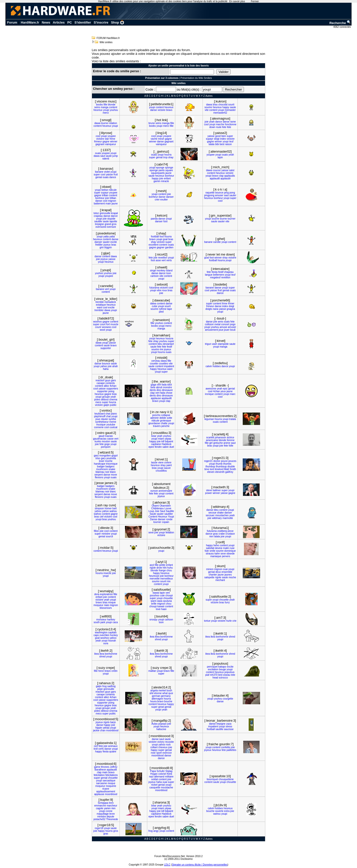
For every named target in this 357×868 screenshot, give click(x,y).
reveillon (163, 258)
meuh (161, 139)
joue (221, 330)
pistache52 (99, 819)
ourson (154, 491)
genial (159, 157)
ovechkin (104, 635)
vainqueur (111, 144)
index (223, 139)
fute (207, 551)
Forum (12, 22)
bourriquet (212, 779)
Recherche (340, 23)
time (207, 469)
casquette (155, 788)
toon (169, 273)
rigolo (106, 722)
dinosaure (167, 390)
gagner (161, 247)
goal (165, 239)
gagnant (100, 144)
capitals (112, 632)
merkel (162, 691)
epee (151, 447)
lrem (111, 803)
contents (110, 383)
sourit (231, 105)
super (230, 136)
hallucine (161, 729)
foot (165, 221)
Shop (118, 22)
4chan (113, 386)
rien (211, 536)
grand (108, 224)
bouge (222, 669)
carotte (217, 242)
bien (224, 136)
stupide (111, 219)
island (169, 271)
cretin (114, 671)
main (108, 204)
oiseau (227, 675)
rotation (113, 123)
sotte (170, 418)
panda (154, 219)
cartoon (155, 276)
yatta (106, 237)
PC (70, 22)
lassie (154, 463)
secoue (212, 513)
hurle (229, 621)
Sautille (170, 511)
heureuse (154, 576)
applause (156, 398)
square (169, 170)
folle (231, 446)
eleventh (220, 472)
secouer (210, 515)
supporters (112, 389)
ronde (169, 519)
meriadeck (110, 302)
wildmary (217, 518)
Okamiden (165, 506)
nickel (154, 785)
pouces (232, 461)
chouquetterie (226, 779)
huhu (170, 568)
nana (215, 309)
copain (165, 522)
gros (114, 224)
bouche (168, 701)
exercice (167, 753)
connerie (99, 427)
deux (218, 572)
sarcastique (109, 781)
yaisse (211, 136)
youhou (114, 110)
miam (161, 439)
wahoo (98, 514)
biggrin (108, 247)
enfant (167, 178)
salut (232, 170)
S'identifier (83, 22)
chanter (213, 575)
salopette (209, 577)
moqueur (98, 605)
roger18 (99, 828)
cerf (96, 746)
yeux (223, 391)
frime (112, 139)
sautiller (169, 514)
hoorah (112, 641)
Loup (151, 511)
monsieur (101, 620)
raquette (210, 193)
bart (114, 508)
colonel (162, 774)
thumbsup (221, 466)
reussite (169, 742)
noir (107, 472)
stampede (223, 344)
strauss (210, 554)
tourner (232, 219)
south (97, 622)
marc (233, 394)
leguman (209, 419)
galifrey (229, 472)
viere (161, 463)
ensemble (227, 572)
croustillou (161, 471)
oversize (111, 227)
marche (220, 124)
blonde (112, 105)
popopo (162, 724)
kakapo (222, 667)
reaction (100, 380)
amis (221, 322)
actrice (230, 437)
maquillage (103, 814)
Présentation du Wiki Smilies (196, 78)
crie (234, 621)
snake (112, 469)
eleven (211, 472)
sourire (208, 107)
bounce (219, 193)
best (222, 144)
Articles (59, 22)
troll (96, 749)
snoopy (153, 620)
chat (108, 414)
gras (215, 534)
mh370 (214, 675)
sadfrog (111, 686)
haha (106, 369)
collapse (166, 415)
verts (169, 260)
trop (165, 157)
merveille (155, 579)
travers (157, 426)
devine (219, 548)
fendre (158, 447)
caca (115, 622)
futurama (154, 288)
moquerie (111, 786)
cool (206, 124)
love (158, 609)
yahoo (104, 366)
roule (219, 127)
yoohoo (99, 273)
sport (159, 753)
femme (231, 440)
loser (102, 461)
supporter (106, 348)
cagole (100, 808)
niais (106, 605)
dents (153, 390)
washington (101, 632)
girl (211, 443)
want (100, 307)
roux (164, 290)
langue (209, 275)
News (46, 22)
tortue (207, 621)
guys (108, 380)
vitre (159, 290)
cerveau (156, 361)
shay (171, 157)
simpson (99, 508)
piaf (207, 675)
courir (98, 327)
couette (154, 364)
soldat (155, 779)
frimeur (98, 142)
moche (109, 461)
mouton (106, 441)
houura (169, 338)
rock (168, 745)
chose (169, 393)
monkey (161, 271)
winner (114, 142)
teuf (231, 142)
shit (151, 693)
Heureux (163, 517)
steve (209, 490)
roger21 (208, 461)
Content (153, 517)
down (212, 127)
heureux (98, 110)
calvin (209, 366)
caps (96, 635)
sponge (169, 168)
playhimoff (100, 416)
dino (159, 390)
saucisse (229, 729)
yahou (98, 511)
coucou (217, 170)
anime (227, 443)
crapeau (98, 216)
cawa (160, 601)
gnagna (231, 309)
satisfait (210, 548)
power (209, 493)
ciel (102, 517)
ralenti (106, 159)
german (156, 696)
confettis (226, 747)
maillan (152, 671)
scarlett (210, 437)
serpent (99, 475)
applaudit (215, 178)
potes (97, 400)
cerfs (101, 749)
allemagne (157, 699)
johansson (221, 437)
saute (233, 107)
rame (233, 122)
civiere (168, 463)
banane (99, 172)
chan (103, 730)
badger (101, 466)
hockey (114, 635)
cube (155, 306)
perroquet (212, 667)
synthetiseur (102, 422)
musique (101, 425)
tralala (232, 419)
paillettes (231, 750)
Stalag (169, 771)
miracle (165, 181)
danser (170, 197)
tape (169, 309)
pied (161, 312)
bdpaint (169, 441)
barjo (113, 722)
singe (153, 271)
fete (224, 127)
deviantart (168, 344)
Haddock (166, 444)
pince (231, 531)
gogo (107, 444)
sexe (151, 532)
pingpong (209, 195)
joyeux (107, 245)
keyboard (100, 414)
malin (226, 548)
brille (154, 604)
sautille (98, 221)
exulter (164, 200)
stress (229, 726)
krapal (114, 213)
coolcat (114, 427)
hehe (216, 545)
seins (97, 107)
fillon (97, 531)
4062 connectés (342, 27)
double (231, 466)
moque (112, 602)
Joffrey (114, 767)
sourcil (109, 536)
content (113, 107)
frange (162, 570)
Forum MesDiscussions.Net (170, 856)
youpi (106, 110)
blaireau (100, 472)
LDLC (167, 865)
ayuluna (167, 601)
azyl (152, 565)
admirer (154, 418)
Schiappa (103, 803)
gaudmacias (100, 439)
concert (225, 324)
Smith (233, 469)
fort (108, 324)
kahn (217, 554)
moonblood (112, 730)
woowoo (106, 327)
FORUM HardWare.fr (108, 38)
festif (221, 272)
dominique (230, 551)
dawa (209, 105)
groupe (106, 397)
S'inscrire (101, 22)
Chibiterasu (158, 508)
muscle (115, 324)
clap (221, 176)
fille (105, 105)
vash (215, 344)
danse (154, 110)
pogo (233, 324)
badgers (110, 466)
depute (110, 817)
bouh (169, 691)
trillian (105, 195)
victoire (162, 110)
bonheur (169, 176)
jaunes (228, 575)
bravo (169, 110)
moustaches (222, 515)
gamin (157, 181)
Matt (226, 469)
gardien (169, 247)
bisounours (106, 608)
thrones (105, 767)
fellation (170, 532)
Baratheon (100, 770)
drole (159, 568)
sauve (167, 468)
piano (114, 414)
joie (207, 122)
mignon (112, 201)
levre (112, 814)
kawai (156, 593)
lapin (220, 157)
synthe (112, 419)
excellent (154, 245)
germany (166, 696)
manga (104, 107)
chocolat (223, 105)
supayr (209, 139)
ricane (106, 789)
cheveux (163, 747)
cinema (113, 400)
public (113, 405)
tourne (104, 123)
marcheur (112, 806)
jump (115, 156)
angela (154, 691)
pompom (106, 447)
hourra (168, 155)
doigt (217, 139)
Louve (168, 508)
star (107, 139)
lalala (211, 144)
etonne (158, 693)
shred (158, 639)
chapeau (229, 272)
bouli (233, 330)
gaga (153, 385)
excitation (213, 669)
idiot (170, 385)
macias (109, 436)
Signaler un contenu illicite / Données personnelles (200, 865)
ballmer (217, 490)
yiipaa (168, 439)
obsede (231, 554)
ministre (106, 534)
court (103, 324)
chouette (168, 598)
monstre (167, 387)
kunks (98, 441)
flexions (99, 477)
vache (154, 139)
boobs (99, 105)
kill (163, 441)
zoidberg (222, 531)
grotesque (165, 421)
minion (210, 569)
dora (97, 594)
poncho (156, 415)
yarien (107, 808)
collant (154, 747)
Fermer (255, 1)
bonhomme (167, 637)
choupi (169, 595)
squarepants (158, 173)
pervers (226, 556)
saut (103, 156)
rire (161, 349)
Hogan (154, 774)
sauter (233, 195)
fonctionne (231, 124)
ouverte (219, 811)
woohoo (98, 322)
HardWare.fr (30, 22)
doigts (209, 309)
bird (220, 675)
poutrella (111, 458)
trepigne (99, 224)
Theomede (112, 819)
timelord (219, 469)
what (165, 693)
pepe (100, 689)
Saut (163, 511)
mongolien (105, 456)
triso (98, 458)
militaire (169, 777)
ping (226, 193)
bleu (160, 344)
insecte (107, 573)
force (101, 671)
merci (106, 113)
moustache (167, 788)
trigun (208, 344)
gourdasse (154, 423)
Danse (154, 519)
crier (157, 200)
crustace (230, 534)
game (97, 767)
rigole (153, 568)
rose (153, 753)
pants (162, 170)
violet (107, 172)
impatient (169, 366)
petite (162, 565)
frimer (231, 304)
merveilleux (167, 579)
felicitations (111, 775)
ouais (98, 153)
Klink (170, 774)
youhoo (159, 323)
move (114, 475)
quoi (171, 693)
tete (233, 675)
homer (108, 508)
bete (153, 387)
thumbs (227, 464)
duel (172, 447)
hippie (99, 728)
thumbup (210, 466)
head (215, 678)
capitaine (156, 444)
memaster (230, 110)
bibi (217, 144)
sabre (165, 447)
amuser (219, 195)
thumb (219, 464)
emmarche (100, 806)
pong (232, 193)
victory (161, 742)
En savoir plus (237, 1)
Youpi (171, 517)
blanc (113, 472)
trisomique (112, 464)
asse (158, 260)
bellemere (219, 275)
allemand (159, 777)
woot (102, 330)
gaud (101, 436)
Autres (209, 96)
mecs (98, 402)
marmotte (228, 518)
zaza (229, 724)
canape (101, 383)
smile (212, 551)
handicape (100, 464)
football (155, 237)
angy (156, 831)
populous (229, 672)
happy (226, 107)
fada (164, 385)
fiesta (214, 272)
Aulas (155, 724)
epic (225, 389)
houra (153, 701)
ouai (225, 569)
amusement (211, 330)
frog (104, 686)
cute (162, 595)
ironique (209, 394)
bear (154, 436)
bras (215, 105)
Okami (155, 506)
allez (106, 386)
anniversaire (165, 491)
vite (207, 110)
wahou (113, 511)
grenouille (105, 213)
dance (219, 122)
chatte (164, 423)
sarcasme (102, 783)
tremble (100, 302)
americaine (212, 440)
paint (169, 465)
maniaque (216, 556)
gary (96, 456)
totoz (96, 213)
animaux (113, 746)
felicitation (99, 775)
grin (102, 247)
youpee (112, 136)
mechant (220, 580)
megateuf (215, 277)
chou (169, 570)
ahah (115, 366)
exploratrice (106, 594)
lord (212, 469)
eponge (160, 168)
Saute (153, 514)
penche (165, 426)
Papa (153, 771)
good (218, 136)
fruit (116, 175)
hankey (111, 620)
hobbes (217, 366)
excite (114, 242)
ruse (232, 548)
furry (227, 602)
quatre (113, 752)
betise (105, 190)
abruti (159, 387)
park (103, 622)
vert (164, 260)
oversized (101, 227)
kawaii (161, 606)
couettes (163, 364)
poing (111, 391)
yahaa (106, 728)
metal (217, 324)
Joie (157, 511)
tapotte (113, 221)
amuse (223, 327)
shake (221, 513)
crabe (222, 534)
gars (113, 380)
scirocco (223, 678)
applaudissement (106, 791)
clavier (104, 419)
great (161, 707)
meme (113, 422)
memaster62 (220, 113)
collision (209, 324)
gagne (106, 142)
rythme (163, 309)
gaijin (106, 405)
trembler (99, 310)
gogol (115, 456)
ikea (152, 637)
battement (99, 204)
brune (152, 123)
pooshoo (154, 595)
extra (227, 811)
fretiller (99, 245)
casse (110, 439)
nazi (151, 777)
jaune (168, 173)
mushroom (102, 469)
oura (106, 643)
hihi (165, 568)
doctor (217, 461)
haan (164, 609)
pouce (224, 461)
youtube (111, 425)
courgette (228, 699)
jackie (96, 730)
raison (228, 144)
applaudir (225, 178)
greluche (218, 443)
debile (163, 418)
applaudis (230, 176)
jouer (227, 330)
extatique (101, 305)
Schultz (161, 771)
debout (105, 400)
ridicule (113, 190)
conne (109, 811)
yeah (212, 122)
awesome (211, 389)
